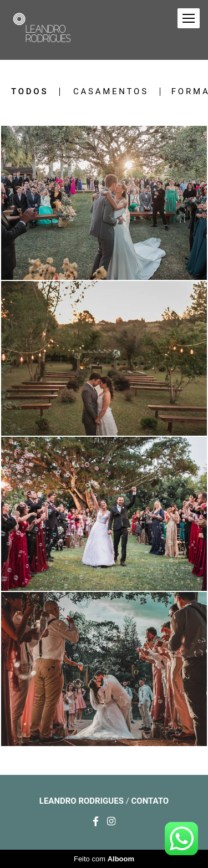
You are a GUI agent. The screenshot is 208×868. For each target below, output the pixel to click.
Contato (150, 801)
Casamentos (111, 92)
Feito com (104, 859)
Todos (30, 92)
